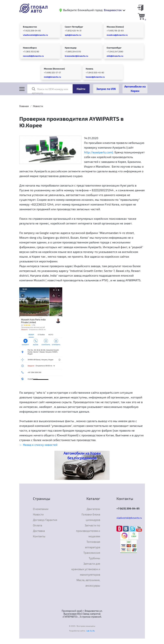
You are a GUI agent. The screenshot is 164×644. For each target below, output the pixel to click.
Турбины (94, 558)
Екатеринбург (114, 48)
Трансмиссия (92, 553)
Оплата (37, 525)
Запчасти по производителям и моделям (88, 531)
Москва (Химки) (115, 27)
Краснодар (71, 48)
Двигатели (93, 509)
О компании (41, 509)
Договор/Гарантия (45, 520)
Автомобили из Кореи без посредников (82, 455)
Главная (24, 106)
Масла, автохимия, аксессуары (88, 583)
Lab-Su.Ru (91, 631)
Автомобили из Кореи (135, 89)
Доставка (39, 531)
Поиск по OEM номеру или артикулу (50, 91)
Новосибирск (30, 48)
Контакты (39, 536)
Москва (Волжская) (54, 69)
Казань (89, 69)
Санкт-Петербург (74, 27)
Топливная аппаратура (93, 544)
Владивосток (30, 27)
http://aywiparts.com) (99, 152)
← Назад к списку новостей (38, 445)
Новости (38, 106)
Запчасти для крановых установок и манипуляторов (86, 569)
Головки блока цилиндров (91, 517)
